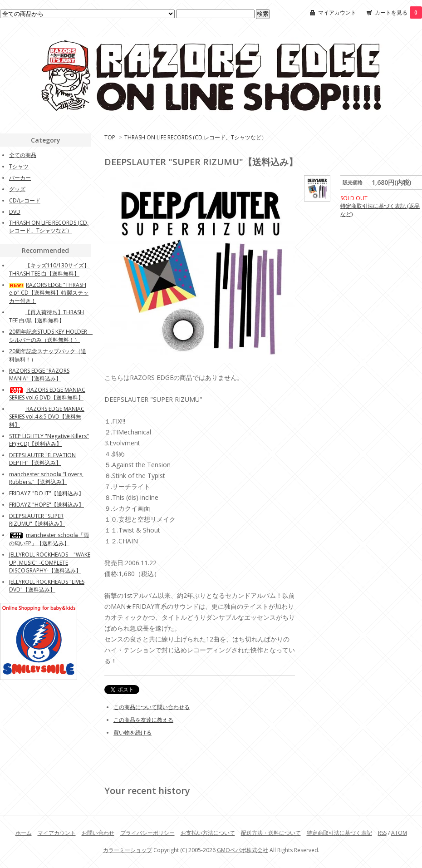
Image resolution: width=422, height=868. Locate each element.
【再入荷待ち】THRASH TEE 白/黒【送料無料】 (47, 316)
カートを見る (398, 12)
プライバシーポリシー (147, 833)
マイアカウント (337, 12)
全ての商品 (23, 155)
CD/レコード (25, 200)
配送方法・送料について (271, 833)
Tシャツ (19, 166)
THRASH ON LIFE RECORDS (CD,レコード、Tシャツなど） (196, 137)
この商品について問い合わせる (152, 707)
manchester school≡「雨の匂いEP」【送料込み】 (49, 539)
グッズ (17, 189)
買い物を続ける (132, 732)
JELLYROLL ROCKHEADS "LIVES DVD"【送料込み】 (47, 586)
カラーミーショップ (128, 850)
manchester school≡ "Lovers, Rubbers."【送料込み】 (46, 478)
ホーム (24, 833)
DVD (15, 212)
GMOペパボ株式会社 (243, 850)
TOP (110, 137)
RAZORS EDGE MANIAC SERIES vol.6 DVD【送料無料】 (47, 394)
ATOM (399, 833)
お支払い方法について (208, 833)
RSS (382, 833)
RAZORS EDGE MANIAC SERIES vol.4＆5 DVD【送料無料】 (47, 417)
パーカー (20, 178)
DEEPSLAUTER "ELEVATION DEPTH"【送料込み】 (42, 459)
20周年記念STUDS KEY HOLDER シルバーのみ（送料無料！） (51, 336)
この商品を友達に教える (143, 720)
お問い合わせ (98, 833)
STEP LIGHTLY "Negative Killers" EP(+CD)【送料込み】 (49, 440)
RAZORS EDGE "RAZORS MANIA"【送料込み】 (39, 375)
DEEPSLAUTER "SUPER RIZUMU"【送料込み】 (37, 520)
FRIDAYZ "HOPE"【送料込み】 (47, 505)
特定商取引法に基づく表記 (339, 833)
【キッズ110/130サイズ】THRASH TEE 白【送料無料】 (49, 269)
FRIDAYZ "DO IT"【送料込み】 (47, 493)
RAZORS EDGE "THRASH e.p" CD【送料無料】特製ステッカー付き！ (49, 293)
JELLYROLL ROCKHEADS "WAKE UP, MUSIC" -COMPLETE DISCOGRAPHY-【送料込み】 (50, 562)
